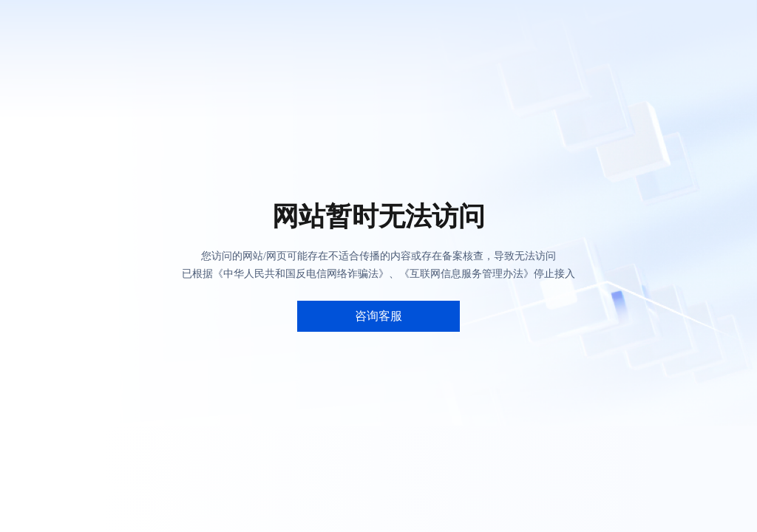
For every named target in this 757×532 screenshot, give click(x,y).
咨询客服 (378, 316)
